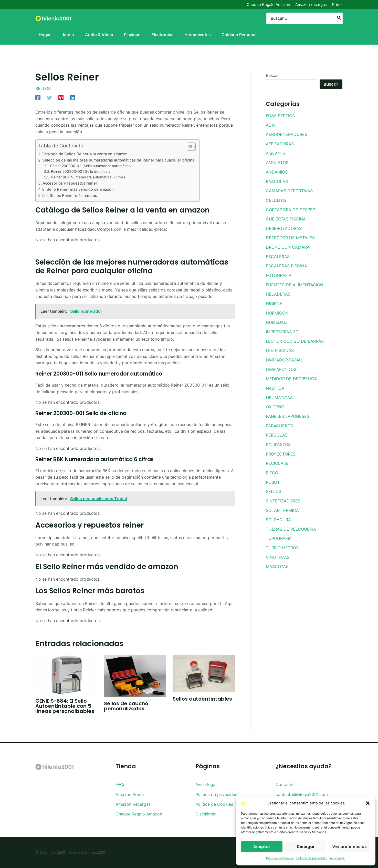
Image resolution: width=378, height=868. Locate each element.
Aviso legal (338, 858)
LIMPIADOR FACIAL (284, 356)
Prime (337, 4)
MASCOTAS (277, 559)
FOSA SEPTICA (280, 116)
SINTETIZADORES (283, 494)
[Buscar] (339, 19)
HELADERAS (278, 291)
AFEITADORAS (280, 143)
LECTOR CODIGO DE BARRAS (295, 337)
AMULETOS (277, 162)
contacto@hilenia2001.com (302, 794)
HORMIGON (277, 309)
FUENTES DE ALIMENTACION (295, 282)
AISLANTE (276, 153)
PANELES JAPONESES (288, 411)
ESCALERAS (278, 254)
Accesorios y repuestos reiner (70, 183)
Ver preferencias (350, 847)
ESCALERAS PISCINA (286, 263)
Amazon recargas (311, 4)
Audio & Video (98, 35)
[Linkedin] (72, 97)
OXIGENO (275, 402)
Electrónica (164, 35)
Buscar (272, 75)
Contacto (285, 784)
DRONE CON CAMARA (288, 245)
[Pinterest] (61, 97)
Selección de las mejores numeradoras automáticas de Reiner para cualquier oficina (118, 160)
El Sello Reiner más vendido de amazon (78, 189)
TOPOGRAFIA (279, 531)
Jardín (66, 35)
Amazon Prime (130, 794)
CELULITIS (276, 199)
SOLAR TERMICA (282, 503)
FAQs (120, 784)
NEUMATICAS (279, 392)
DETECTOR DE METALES (290, 236)
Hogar (41, 35)
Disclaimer (206, 814)
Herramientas (201, 35)
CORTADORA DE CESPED (291, 208)
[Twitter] (49, 97)
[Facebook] (38, 97)
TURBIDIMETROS (282, 540)
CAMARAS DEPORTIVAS (289, 189)
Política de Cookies (280, 858)
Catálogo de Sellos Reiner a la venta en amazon (85, 154)
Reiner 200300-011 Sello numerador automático (90, 166)
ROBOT (273, 476)
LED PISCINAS (280, 346)
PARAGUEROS (279, 420)
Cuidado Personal (244, 35)
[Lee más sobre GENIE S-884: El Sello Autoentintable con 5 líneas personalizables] (66, 674)
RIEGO (272, 466)
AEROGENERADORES (287, 134)
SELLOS (43, 88)
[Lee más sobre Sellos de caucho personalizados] (135, 675)
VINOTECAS (278, 549)
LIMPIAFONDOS (281, 365)
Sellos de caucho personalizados (126, 706)
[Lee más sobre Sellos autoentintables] (204, 673)
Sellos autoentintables (202, 699)
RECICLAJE (277, 457)
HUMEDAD (276, 319)
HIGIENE (274, 300)
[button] (368, 803)
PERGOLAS (277, 429)
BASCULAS (277, 180)
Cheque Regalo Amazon (268, 4)
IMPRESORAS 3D (282, 328)
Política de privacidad (312, 858)
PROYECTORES (281, 448)
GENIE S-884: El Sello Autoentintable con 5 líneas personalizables (65, 706)
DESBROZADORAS (284, 226)
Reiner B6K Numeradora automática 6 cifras (88, 177)
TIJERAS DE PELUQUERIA (291, 522)
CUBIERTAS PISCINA (286, 217)
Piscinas (133, 35)
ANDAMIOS (277, 171)
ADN (270, 125)
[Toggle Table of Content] (189, 146)
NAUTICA (275, 383)
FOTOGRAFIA (279, 272)
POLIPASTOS (278, 439)
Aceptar (262, 847)
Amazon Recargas (133, 804)
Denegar (306, 847)
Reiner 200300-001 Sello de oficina (81, 171)
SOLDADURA (278, 512)
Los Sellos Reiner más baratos (70, 195)
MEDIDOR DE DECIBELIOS (291, 374)
